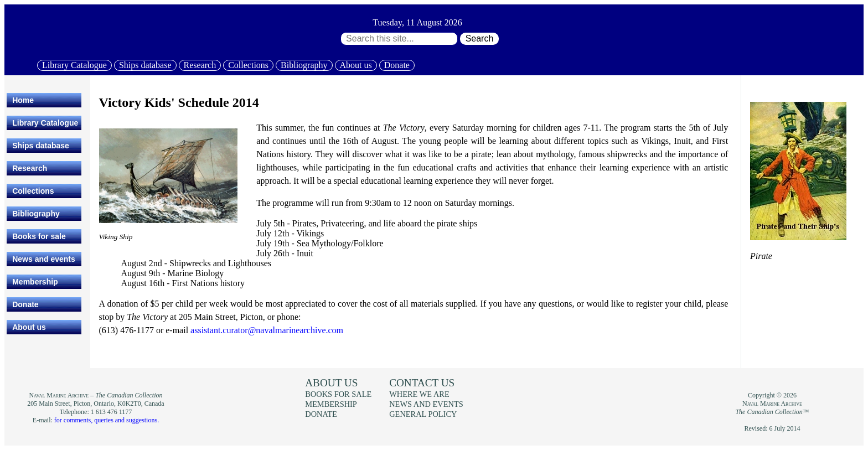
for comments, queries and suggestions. (107, 420)
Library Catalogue (74, 65)
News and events (44, 259)
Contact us (422, 383)
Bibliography (304, 65)
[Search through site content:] (399, 39)
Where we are (419, 394)
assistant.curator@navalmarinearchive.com (267, 330)
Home (23, 100)
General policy (423, 414)
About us (356, 65)
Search (480, 38)
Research (200, 65)
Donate (397, 65)
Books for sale (39, 236)
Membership (35, 282)
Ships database (145, 65)
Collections (248, 65)
